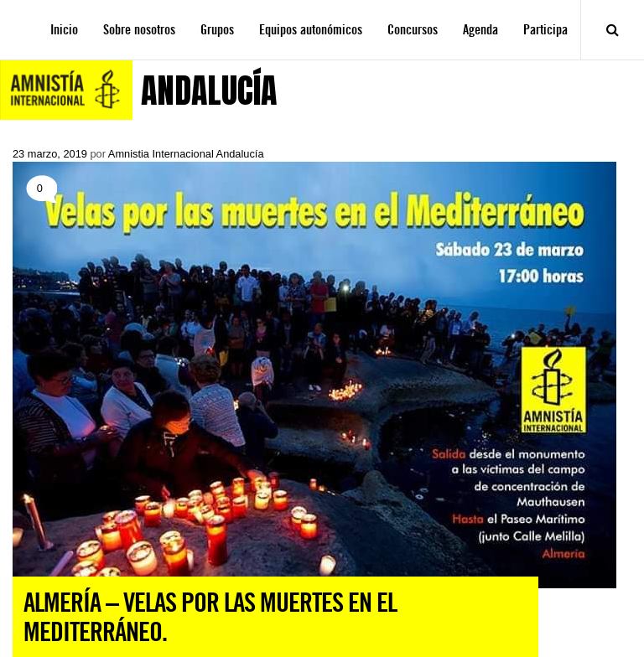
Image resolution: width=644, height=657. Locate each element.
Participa (545, 30)
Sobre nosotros (139, 30)
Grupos (217, 30)
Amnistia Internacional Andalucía (186, 154)
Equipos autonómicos (311, 30)
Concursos (413, 30)
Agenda (480, 30)
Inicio (64, 30)
